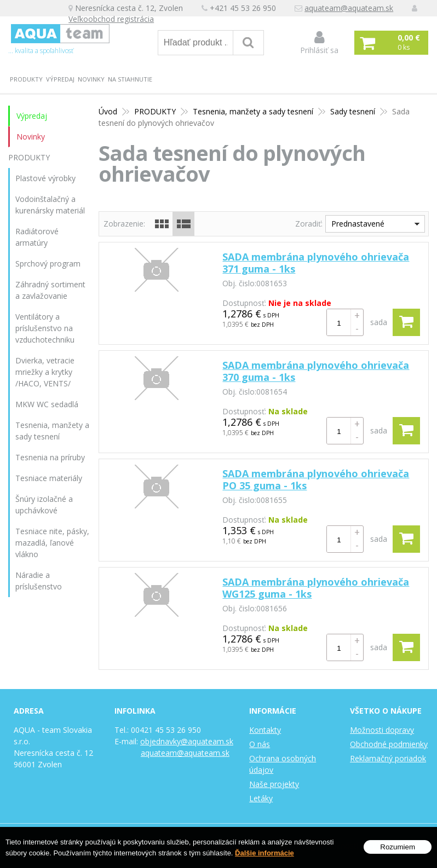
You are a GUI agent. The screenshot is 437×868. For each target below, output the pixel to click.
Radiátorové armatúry (37, 237)
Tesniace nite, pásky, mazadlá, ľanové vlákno (52, 543)
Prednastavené (358, 224)
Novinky (91, 79)
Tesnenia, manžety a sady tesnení (52, 431)
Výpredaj (60, 79)
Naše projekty (274, 784)
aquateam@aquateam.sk (352, 8)
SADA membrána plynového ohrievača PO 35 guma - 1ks (316, 479)
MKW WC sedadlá (47, 404)
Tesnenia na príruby (50, 457)
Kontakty (265, 730)
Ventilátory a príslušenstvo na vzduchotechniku (45, 328)
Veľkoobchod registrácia (114, 20)
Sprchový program (48, 264)
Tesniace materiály (49, 478)
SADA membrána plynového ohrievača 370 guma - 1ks (316, 371)
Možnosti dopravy (382, 730)
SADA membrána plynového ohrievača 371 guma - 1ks (316, 263)
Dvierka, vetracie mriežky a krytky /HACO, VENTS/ (45, 372)
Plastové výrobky (45, 178)
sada (379, 322)
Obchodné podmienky (389, 744)
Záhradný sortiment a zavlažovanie (50, 290)
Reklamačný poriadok (388, 758)
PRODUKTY (26, 79)
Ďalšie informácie (264, 853)
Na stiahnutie (130, 79)
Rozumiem (398, 847)
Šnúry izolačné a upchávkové (44, 505)
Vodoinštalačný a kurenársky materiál (50, 205)
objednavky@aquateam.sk (187, 741)
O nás (260, 744)
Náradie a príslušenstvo (39, 581)
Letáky (261, 798)
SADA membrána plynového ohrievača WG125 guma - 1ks (316, 588)
